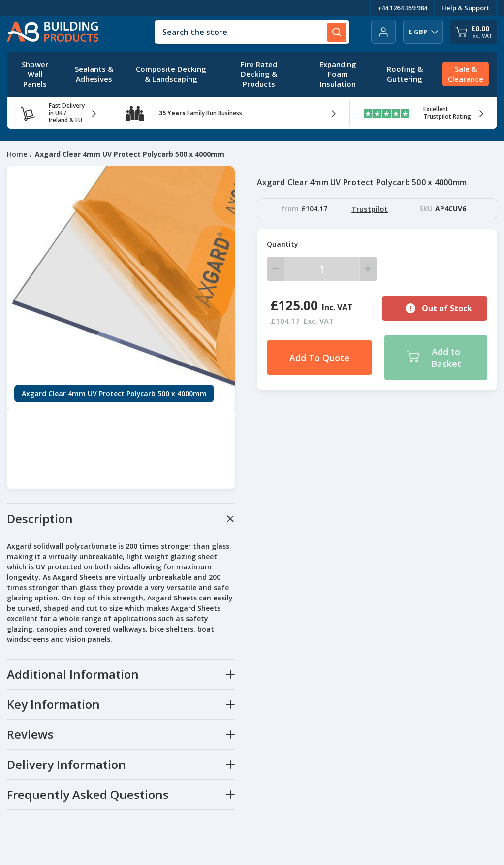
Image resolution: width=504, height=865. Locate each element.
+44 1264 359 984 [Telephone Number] (402, 8)
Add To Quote (319, 358)
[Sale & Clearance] (466, 74)
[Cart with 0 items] (474, 32)
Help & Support (465, 8)
